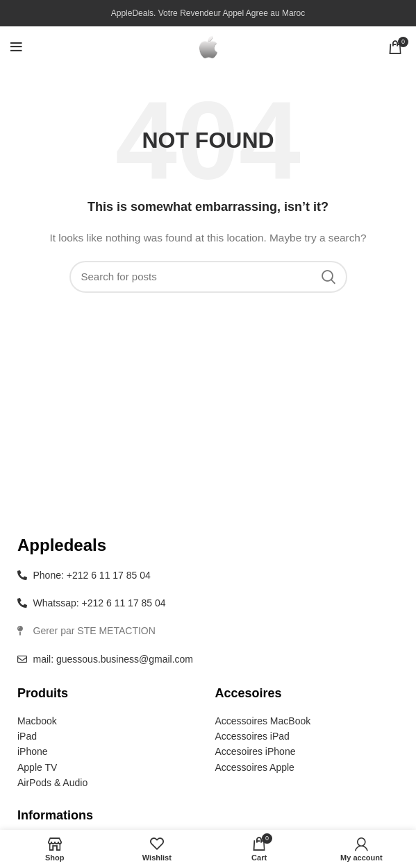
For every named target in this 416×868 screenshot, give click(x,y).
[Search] (208, 277)
